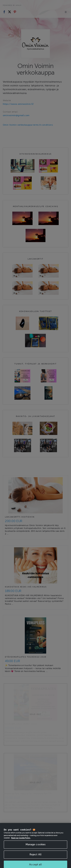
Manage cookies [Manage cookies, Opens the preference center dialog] (36, 847)
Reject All (35, 857)
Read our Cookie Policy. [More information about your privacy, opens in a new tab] (21, 841)
